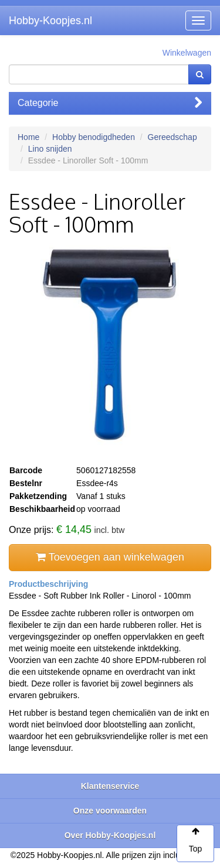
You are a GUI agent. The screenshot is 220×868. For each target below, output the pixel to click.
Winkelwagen (187, 53)
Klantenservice (110, 786)
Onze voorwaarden (110, 811)
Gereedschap (172, 137)
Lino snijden (50, 149)
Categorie (110, 103)
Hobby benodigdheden (94, 137)
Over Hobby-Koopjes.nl (110, 835)
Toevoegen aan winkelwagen (110, 557)
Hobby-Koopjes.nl (50, 20)
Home (28, 137)
